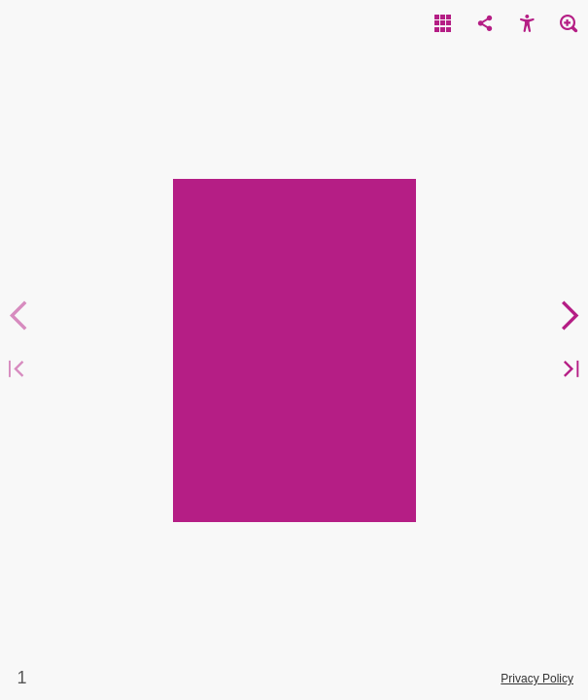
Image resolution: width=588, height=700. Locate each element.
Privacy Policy (537, 679)
